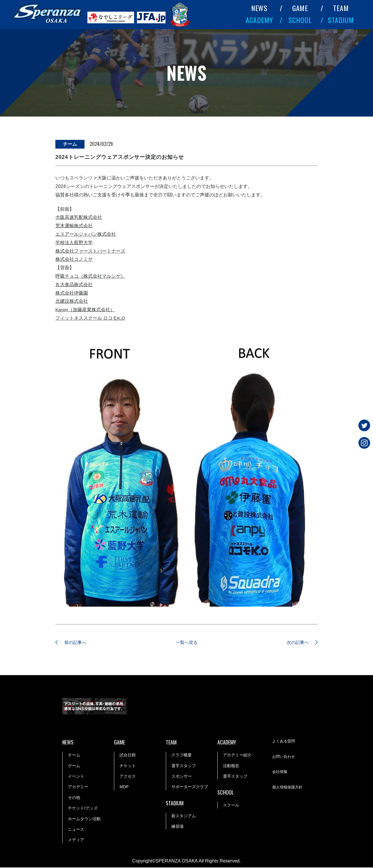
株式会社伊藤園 (72, 293)
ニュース (76, 830)
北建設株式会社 (72, 301)
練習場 (177, 827)
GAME (300, 8)
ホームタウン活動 (84, 819)
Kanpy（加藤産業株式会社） (85, 310)
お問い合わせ (284, 757)
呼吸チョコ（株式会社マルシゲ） (90, 276)
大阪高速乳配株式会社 (79, 217)
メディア (76, 840)
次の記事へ (296, 643)
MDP (124, 787)
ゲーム (74, 766)
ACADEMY (259, 20)
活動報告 (231, 766)
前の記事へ (77, 643)
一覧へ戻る (186, 643)
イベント (76, 777)
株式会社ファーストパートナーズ (90, 251)
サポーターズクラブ (190, 787)
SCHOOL (300, 20)
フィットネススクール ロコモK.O (90, 318)
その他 (74, 798)
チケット (128, 766)
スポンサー (182, 777)
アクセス (128, 777)
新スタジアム (184, 816)
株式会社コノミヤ (74, 259)
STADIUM (341, 20)
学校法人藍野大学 (74, 243)
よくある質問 (284, 742)
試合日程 (128, 756)
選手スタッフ (184, 766)
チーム (74, 756)
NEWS (259, 8)
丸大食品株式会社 (74, 285)
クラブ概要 (182, 756)
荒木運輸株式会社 (74, 226)
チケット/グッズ (83, 809)
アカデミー (78, 787)
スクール (231, 806)
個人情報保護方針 (288, 788)
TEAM (341, 8)
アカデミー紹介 (237, 756)
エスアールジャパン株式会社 (86, 234)
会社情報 (280, 772)
